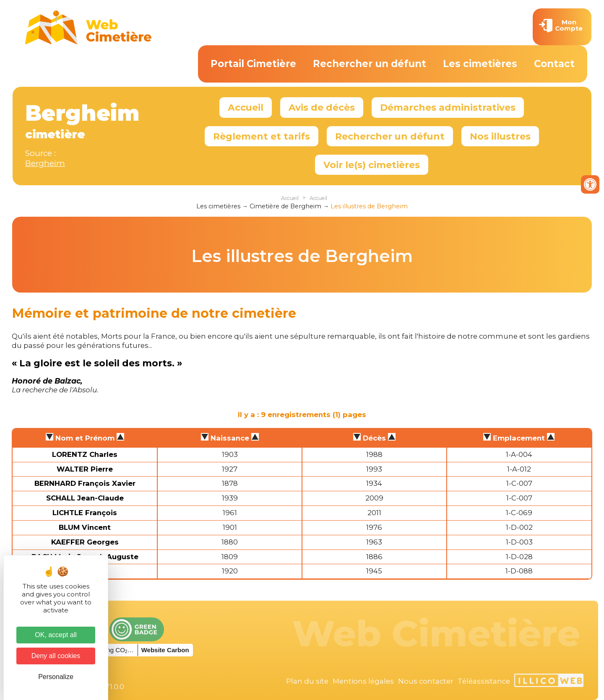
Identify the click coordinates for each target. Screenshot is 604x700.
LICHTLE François (85, 513)
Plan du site (307, 681)
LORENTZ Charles (85, 454)
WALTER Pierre (85, 469)
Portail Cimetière (253, 64)
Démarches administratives (448, 107)
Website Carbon (165, 650)
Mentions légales (363, 681)
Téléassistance (484, 681)
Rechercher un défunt (370, 64)
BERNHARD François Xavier (85, 483)
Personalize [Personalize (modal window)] (56, 677)
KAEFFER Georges (85, 542)
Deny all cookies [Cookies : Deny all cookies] (56, 656)
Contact (554, 64)
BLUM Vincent (85, 527)
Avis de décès (322, 107)
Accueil (246, 107)
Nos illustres (500, 136)
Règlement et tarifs (262, 136)
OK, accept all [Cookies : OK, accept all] (56, 635)
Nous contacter (426, 681)
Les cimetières (480, 64)
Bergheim (45, 163)
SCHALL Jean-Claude (85, 498)
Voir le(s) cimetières (372, 165)
